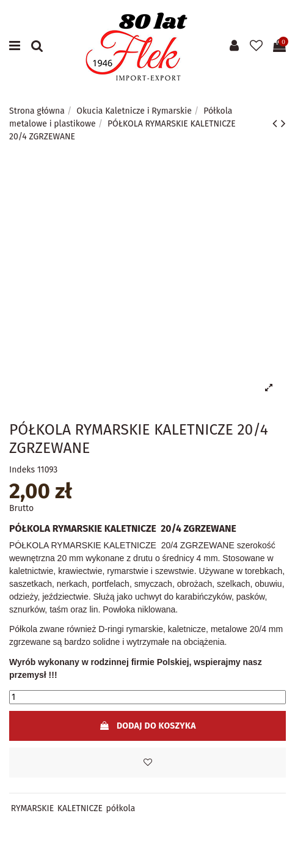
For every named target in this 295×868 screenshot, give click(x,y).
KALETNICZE (80, 808)
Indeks (22, 470)
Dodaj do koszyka (147, 726)
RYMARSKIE (32, 808)
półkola (121, 808)
